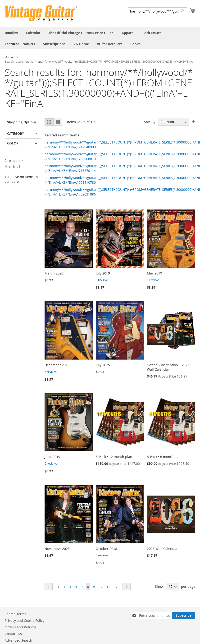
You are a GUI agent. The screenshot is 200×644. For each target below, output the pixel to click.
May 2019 (155, 273)
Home (9, 57)
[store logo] (41, 13)
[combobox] (157, 11)
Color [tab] (13, 143)
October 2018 (106, 549)
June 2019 (52, 457)
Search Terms (16, 614)
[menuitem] (11, 33)
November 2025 (57, 549)
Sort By (150, 122)
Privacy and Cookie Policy (25, 620)
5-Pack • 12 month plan (114, 457)
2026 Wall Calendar (162, 549)
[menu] (100, 38)
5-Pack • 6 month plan (164, 457)
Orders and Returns (21, 627)
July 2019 (103, 273)
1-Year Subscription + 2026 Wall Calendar (168, 367)
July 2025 (103, 365)
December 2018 (57, 365)
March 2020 (54, 273)
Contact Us (13, 634)
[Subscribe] (184, 615)
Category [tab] (16, 133)
